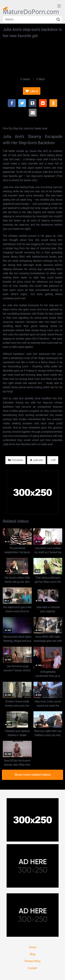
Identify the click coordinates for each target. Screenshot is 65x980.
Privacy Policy (33, 961)
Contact (32, 968)
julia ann (36, 460)
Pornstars (16, 460)
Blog (33, 954)
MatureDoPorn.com (31, 9)
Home (32, 947)
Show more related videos (32, 775)
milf (53, 460)
